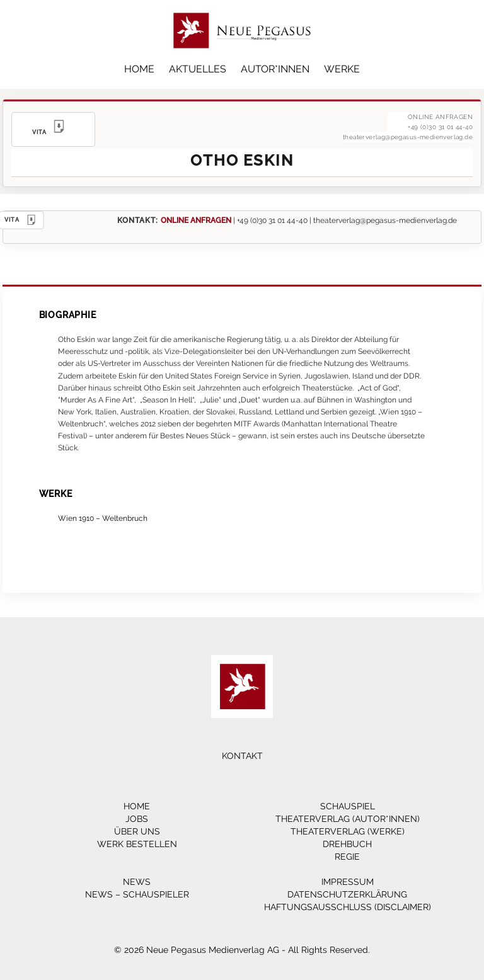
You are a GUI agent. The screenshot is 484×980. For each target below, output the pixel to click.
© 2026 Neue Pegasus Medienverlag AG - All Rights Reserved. (242, 950)
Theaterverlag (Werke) (348, 831)
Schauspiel (348, 806)
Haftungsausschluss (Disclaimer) (348, 907)
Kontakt (242, 756)
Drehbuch (347, 844)
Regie (347, 857)
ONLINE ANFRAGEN (196, 220)
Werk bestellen (137, 844)
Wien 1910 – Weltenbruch (103, 518)
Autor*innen (275, 69)
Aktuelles (198, 69)
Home (139, 69)
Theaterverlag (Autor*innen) (348, 819)
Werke (342, 69)
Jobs (137, 819)
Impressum (348, 882)
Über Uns (137, 831)
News (137, 882)
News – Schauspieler (137, 894)
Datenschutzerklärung (347, 894)
